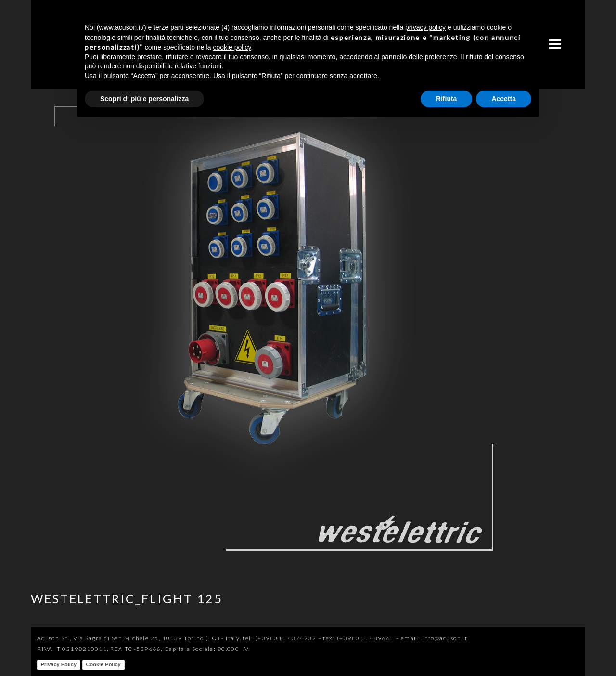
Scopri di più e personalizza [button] (144, 99)
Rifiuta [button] (447, 99)
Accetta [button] (504, 99)
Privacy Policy (59, 664)
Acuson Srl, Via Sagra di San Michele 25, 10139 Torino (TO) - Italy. (139, 638)
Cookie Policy (103, 664)
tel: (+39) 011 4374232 (279, 638)
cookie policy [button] (232, 47)
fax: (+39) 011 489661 (358, 638)
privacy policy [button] (425, 27)
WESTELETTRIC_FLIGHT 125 (127, 598)
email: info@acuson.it (434, 638)
